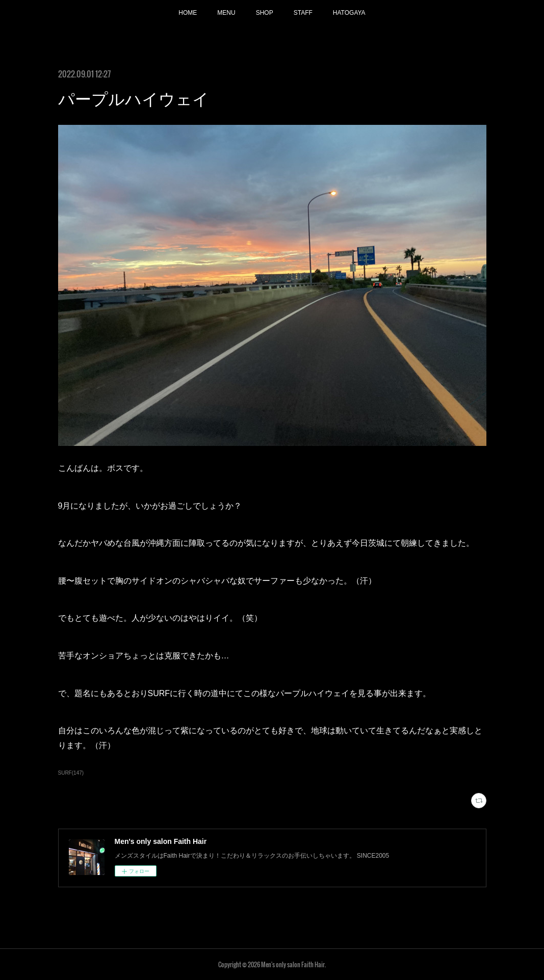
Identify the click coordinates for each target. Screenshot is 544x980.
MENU (226, 13)
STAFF (303, 13)
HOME (188, 13)
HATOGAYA (349, 13)
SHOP (265, 13)
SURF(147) (71, 773)
